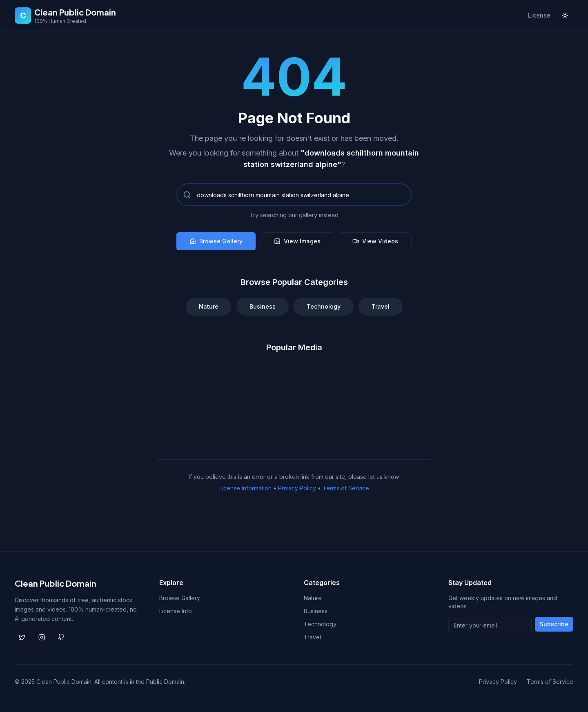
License (539, 15)
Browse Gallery (216, 241)
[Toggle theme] (565, 16)
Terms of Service (346, 488)
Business (263, 306)
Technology (324, 306)
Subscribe (554, 624)
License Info (176, 611)
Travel (381, 306)
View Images (297, 241)
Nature (209, 306)
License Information (245, 488)
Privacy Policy (297, 488)
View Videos (375, 241)
